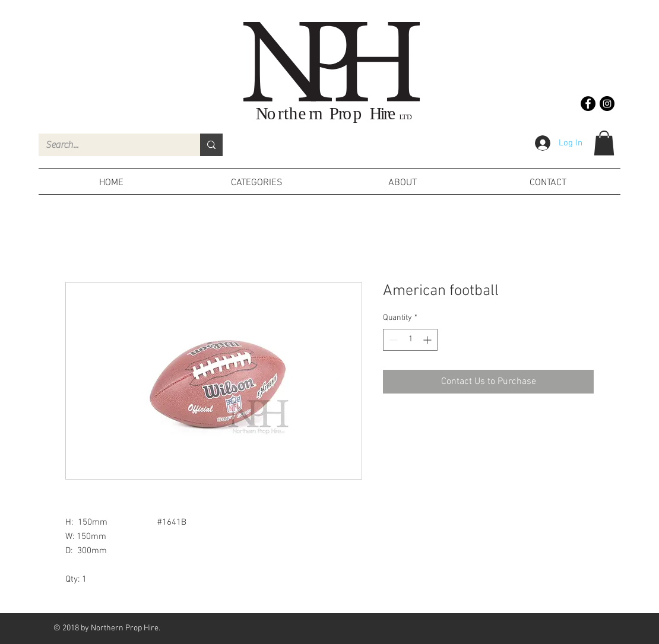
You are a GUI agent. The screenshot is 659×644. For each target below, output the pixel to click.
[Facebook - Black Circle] (588, 104)
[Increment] (428, 340)
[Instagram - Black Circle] (607, 104)
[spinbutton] (410, 340)
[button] (604, 143)
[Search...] (110, 145)
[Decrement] (392, 340)
